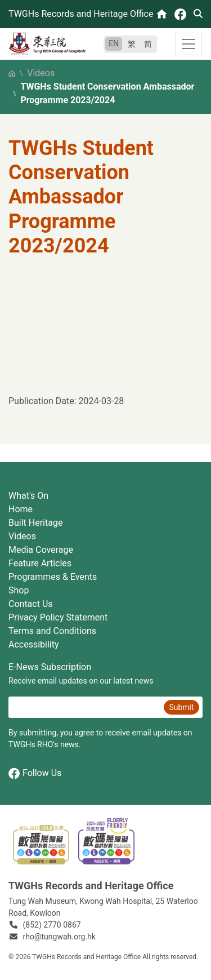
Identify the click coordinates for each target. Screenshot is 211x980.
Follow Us (35, 773)
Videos (41, 73)
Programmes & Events (53, 577)
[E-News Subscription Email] (85, 707)
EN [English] (114, 43)
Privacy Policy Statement (58, 617)
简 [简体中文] (148, 44)
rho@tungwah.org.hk (59, 937)
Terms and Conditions (52, 631)
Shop (19, 590)
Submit (181, 707)
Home (21, 509)
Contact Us (31, 604)
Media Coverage (41, 550)
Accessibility (34, 644)
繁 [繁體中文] (132, 44)
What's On (28, 496)
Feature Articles (40, 563)
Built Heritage (35, 523)
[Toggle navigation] (188, 44)
